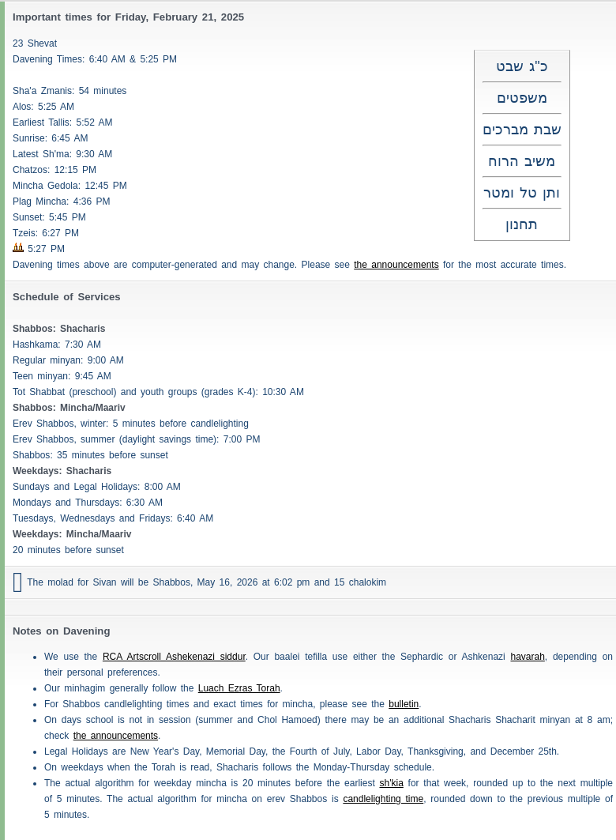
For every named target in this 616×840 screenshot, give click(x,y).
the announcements (396, 265)
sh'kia (392, 783)
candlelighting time (383, 799)
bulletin (404, 704)
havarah (527, 657)
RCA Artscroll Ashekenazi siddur (174, 657)
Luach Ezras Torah (239, 688)
